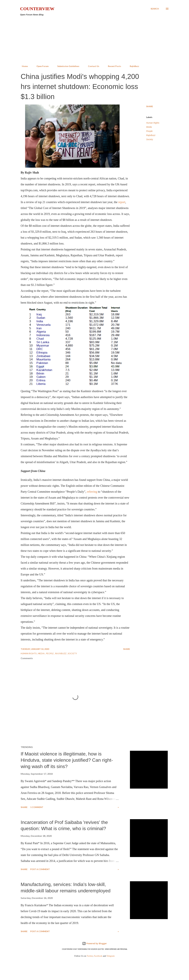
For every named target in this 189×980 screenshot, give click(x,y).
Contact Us (92, 66)
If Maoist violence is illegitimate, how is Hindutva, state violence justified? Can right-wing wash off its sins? (67, 760)
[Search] (155, 9)
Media (149, 127)
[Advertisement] (94, 41)
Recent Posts (113, 66)
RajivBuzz (133, 66)
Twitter (90, 956)
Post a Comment (40, 869)
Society (150, 139)
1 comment (37, 807)
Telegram (111, 956)
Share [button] (150, 106)
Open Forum (41, 66)
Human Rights (153, 123)
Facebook (98, 956)
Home (23, 66)
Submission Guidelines (67, 66)
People (149, 131)
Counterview (37, 9)
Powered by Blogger (94, 943)
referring (92, 492)
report (122, 202)
